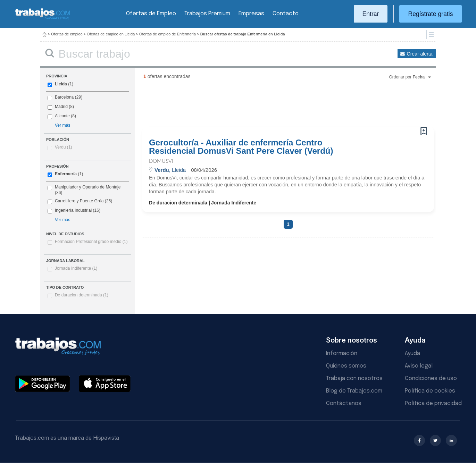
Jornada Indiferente (76, 268)
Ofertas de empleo (67, 34)
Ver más (62, 125)
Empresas (251, 14)
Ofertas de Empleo (151, 14)
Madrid (61, 107)
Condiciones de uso (431, 378)
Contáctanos (344, 403)
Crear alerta (420, 54)
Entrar (371, 14)
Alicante (62, 116)
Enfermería (66, 174)
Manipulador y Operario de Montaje (88, 187)
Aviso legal (419, 366)
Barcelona (64, 97)
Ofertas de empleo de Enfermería (168, 34)
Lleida (61, 84)
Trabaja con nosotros (354, 378)
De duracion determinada (82, 295)
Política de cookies (430, 391)
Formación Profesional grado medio (91, 242)
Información (342, 353)
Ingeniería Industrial (73, 210)
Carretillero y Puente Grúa (79, 201)
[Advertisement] (274, 106)
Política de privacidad (433, 403)
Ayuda (412, 353)
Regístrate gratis (430, 14)
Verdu (64, 147)
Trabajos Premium (207, 14)
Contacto (286, 14)
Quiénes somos (346, 366)
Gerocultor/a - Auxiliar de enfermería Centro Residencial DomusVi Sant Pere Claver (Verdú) (241, 147)
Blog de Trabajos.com (354, 391)
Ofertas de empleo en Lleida (111, 34)
